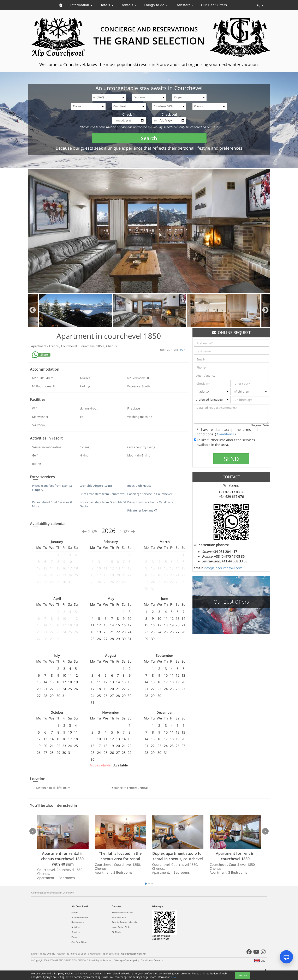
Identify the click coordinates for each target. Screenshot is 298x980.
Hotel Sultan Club (121, 927)
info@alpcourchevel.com (223, 568)
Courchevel (69, 346)
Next (265, 310)
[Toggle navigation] (260, 5)
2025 (90, 531)
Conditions (226, 434)
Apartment (39, 346)
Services (76, 932)
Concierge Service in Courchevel (150, 494)
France (54, 346)
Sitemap (118, 960)
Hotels (106, 5)
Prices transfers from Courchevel (102, 494)
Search (149, 138)
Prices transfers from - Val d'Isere (150, 502)
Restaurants (78, 922)
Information (81, 5)
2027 (128, 531)
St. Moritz (117, 932)
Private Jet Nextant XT (142, 510)
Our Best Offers (214, 5)
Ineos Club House (139, 486)
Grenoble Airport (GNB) (96, 486)
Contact (158, 960)
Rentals (129, 5)
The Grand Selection (122, 913)
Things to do (156, 5)
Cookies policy (132, 960)
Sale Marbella (119, 918)
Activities (76, 927)
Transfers (184, 5)
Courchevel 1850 (92, 346)
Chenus (111, 346)
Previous (33, 310)
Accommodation (80, 918)
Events (75, 937)
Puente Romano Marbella (125, 922)
